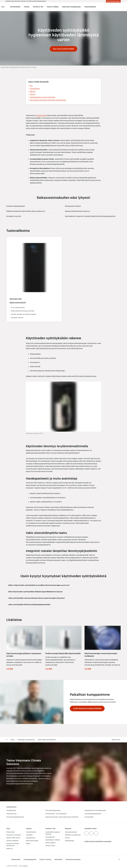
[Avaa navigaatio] (3, 7)
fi (7, 740)
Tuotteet (27, 7)
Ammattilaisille (15, 7)
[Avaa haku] (120, 7)
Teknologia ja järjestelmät (26, 740)
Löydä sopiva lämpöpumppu (71, 7)
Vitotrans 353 (41, 115)
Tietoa (12, 740)
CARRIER (25, 866)
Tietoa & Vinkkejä (52, 7)
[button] (116, 740)
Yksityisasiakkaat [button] (90, 7)
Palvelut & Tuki (38, 7)
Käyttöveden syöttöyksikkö (47, 740)
